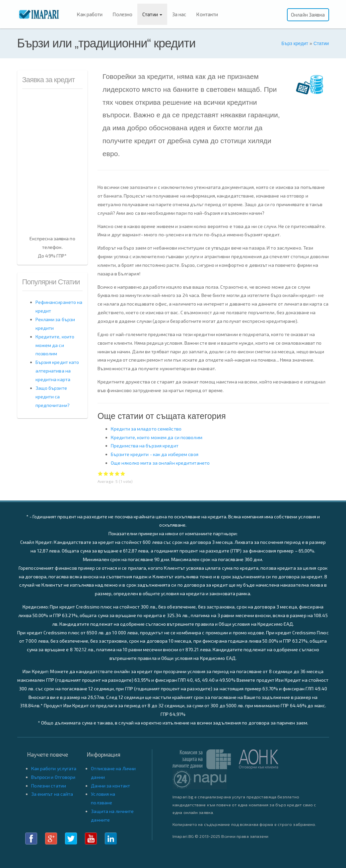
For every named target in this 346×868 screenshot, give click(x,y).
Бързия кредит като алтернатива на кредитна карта (57, 371)
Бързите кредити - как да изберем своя (155, 454)
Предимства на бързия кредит (145, 446)
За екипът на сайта (52, 794)
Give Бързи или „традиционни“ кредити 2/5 (106, 473)
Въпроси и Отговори (53, 777)
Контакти (207, 14)
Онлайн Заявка (308, 15)
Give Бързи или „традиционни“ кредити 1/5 (100, 473)
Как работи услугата (54, 768)
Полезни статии (49, 786)
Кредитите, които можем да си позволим (157, 437)
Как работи (90, 14)
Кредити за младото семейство (146, 429)
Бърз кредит (295, 43)
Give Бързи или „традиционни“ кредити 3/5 (112, 473)
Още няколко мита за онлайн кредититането (160, 463)
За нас (179, 14)
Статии (152, 14)
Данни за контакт (110, 786)
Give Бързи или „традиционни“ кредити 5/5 (123, 473)
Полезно (122, 14)
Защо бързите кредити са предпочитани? (53, 397)
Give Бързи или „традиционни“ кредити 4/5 (117, 473)
